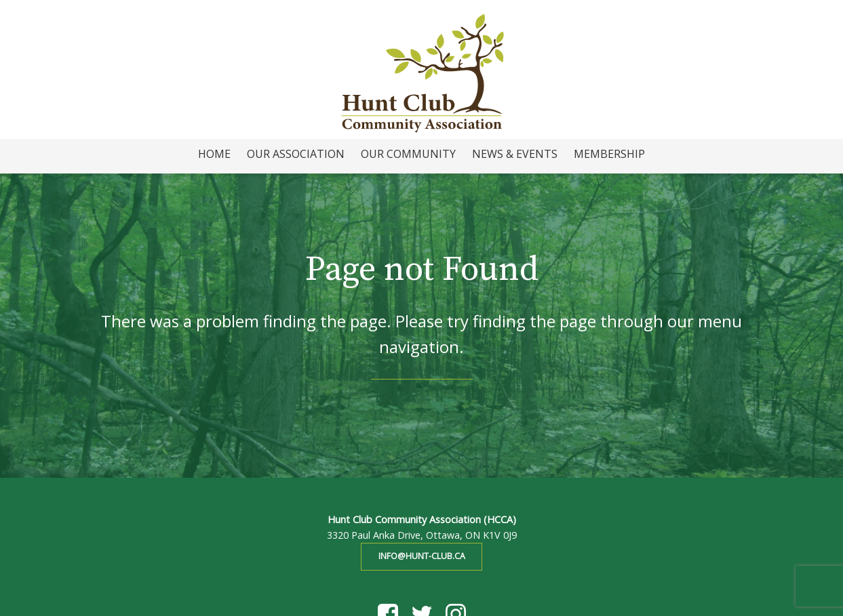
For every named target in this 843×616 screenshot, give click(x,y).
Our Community (408, 154)
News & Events (515, 154)
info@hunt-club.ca (422, 556)
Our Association (296, 154)
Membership (609, 154)
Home (214, 154)
